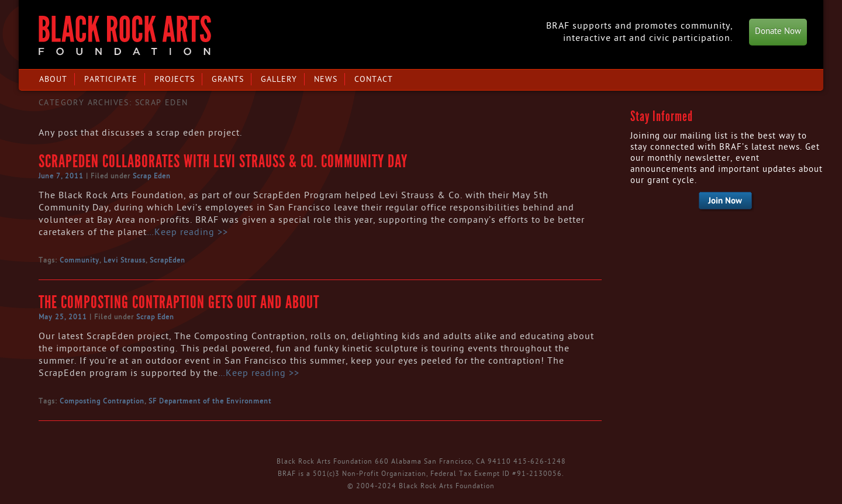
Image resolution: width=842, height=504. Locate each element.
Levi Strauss (125, 260)
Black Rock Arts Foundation (125, 35)
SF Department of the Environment (210, 401)
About (53, 79)
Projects (175, 79)
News (326, 79)
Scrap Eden (152, 176)
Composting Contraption (102, 401)
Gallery (279, 79)
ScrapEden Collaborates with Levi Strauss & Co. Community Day (223, 161)
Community (80, 260)
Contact (374, 79)
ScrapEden (168, 260)
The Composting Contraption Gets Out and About (179, 302)
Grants (228, 79)
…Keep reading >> (187, 232)
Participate (111, 79)
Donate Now (778, 31)
